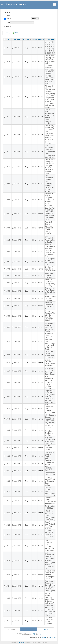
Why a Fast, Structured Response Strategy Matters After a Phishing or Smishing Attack (50, 77)
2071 (8, 151)
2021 (8, 621)
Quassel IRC (16, 48)
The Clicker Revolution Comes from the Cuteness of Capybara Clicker (50, 610)
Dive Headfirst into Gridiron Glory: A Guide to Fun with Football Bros (50, 251)
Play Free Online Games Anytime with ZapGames (50, 440)
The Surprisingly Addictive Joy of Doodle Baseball (50, 240)
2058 (8, 298)
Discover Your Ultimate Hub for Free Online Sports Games (50, 575)
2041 (8, 440)
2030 (8, 513)
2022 (8, 610)
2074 (8, 97)
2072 (8, 134)
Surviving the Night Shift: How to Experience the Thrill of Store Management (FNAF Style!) (50, 513)
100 (40, 634)
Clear (17, 33)
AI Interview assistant (49, 463)
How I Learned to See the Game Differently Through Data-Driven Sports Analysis (49, 184)
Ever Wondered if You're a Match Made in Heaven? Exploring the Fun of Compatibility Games (50, 561)
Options (8, 26)
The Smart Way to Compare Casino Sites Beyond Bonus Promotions (50, 200)
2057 (8, 306)
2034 (8, 471)
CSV (50, 637)
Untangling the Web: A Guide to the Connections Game (50, 534)
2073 (8, 116)
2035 (8, 463)
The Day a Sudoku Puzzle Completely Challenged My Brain (49, 430)
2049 (8, 354)
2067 (8, 214)
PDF (54, 637)
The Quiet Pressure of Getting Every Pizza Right (50, 283)
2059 (8, 291)
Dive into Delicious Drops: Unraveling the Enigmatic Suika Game (50, 546)
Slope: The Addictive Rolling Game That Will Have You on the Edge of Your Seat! (50, 396)
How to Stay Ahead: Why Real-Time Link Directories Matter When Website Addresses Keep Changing (50, 134)
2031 (8, 501)
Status (8, 19)
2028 (8, 534)
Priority (41, 39)
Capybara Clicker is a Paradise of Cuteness (49, 621)
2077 (8, 48)
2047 (8, 371)
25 (34, 634)
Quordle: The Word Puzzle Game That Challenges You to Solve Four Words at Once (50, 214)
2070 (8, 167)
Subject (51, 39)
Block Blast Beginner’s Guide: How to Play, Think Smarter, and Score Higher (50, 586)
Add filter (7, 23)
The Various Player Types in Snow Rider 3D (50, 291)
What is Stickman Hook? (48, 448)
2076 (8, 62)
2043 (8, 419)
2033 (8, 481)
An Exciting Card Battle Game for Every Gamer (50, 371)
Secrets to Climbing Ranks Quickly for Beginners (50, 501)
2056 (8, 316)
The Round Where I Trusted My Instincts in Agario (49, 327)
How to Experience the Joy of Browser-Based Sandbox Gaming (49, 382)
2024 (8, 586)
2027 (8, 546)
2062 (8, 269)
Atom (45, 637)
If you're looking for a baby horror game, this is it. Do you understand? (50, 598)
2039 (8, 456)
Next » (46, 629)
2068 (8, 200)
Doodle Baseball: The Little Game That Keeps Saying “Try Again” (50, 316)
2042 (8, 430)
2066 (8, 228)
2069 (8, 184)
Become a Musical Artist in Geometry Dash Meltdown (50, 481)
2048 (8, 363)
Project (17, 39)
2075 (8, 77)
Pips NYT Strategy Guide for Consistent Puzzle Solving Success (49, 228)
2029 (8, 525)
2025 (8, 575)
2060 (8, 283)
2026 (8, 561)
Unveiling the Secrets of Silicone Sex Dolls (50, 262)
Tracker (26, 39)
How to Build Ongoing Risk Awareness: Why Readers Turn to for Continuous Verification (50, 62)
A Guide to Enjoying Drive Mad (49, 275)
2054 (8, 341)
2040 (8, 448)
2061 (8, 275)
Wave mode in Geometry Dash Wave (50, 298)
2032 (8, 491)
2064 (8, 251)
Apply (8, 33)
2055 (8, 327)
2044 (8, 409)
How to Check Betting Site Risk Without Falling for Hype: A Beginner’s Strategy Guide (50, 167)
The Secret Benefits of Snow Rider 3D (49, 306)
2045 (8, 396)
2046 (8, 382)
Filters (8, 16)
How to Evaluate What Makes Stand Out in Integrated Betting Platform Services (50, 116)
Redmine (22, 643)
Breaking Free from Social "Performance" (50, 269)
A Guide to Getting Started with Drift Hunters (50, 354)
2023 (8, 598)
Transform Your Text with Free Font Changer (50, 525)
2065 (8, 240)
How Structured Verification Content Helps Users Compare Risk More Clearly (50, 151)
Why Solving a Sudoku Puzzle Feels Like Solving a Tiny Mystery (50, 419)
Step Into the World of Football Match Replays (50, 456)
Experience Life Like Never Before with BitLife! (50, 363)
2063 (8, 262)
